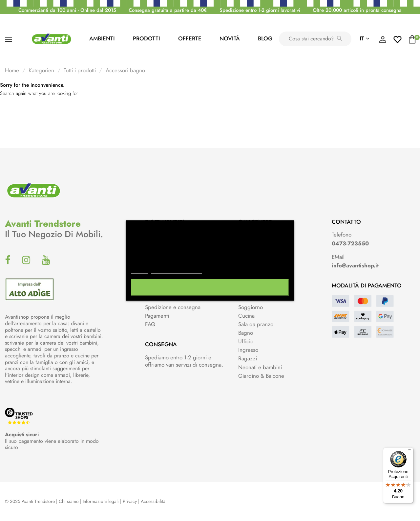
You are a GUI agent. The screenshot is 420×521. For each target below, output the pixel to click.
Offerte (190, 38)
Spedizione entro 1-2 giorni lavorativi (260, 10)
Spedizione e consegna (173, 307)
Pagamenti (157, 316)
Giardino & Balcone (261, 376)
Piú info (139, 271)
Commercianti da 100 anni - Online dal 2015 (67, 10)
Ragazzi (248, 358)
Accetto (210, 287)
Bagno (246, 333)
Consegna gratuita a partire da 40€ (168, 10)
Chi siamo (69, 501)
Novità (230, 38)
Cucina (246, 316)
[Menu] (409, 451)
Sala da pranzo (256, 324)
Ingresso (248, 350)
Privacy (130, 501)
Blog (265, 38)
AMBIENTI (102, 38)
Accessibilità (153, 501)
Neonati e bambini (260, 367)
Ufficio (246, 341)
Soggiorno (251, 307)
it (365, 38)
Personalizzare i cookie (177, 271)
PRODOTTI (147, 38)
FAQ (150, 324)
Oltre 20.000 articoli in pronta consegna (357, 10)
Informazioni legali (101, 501)
